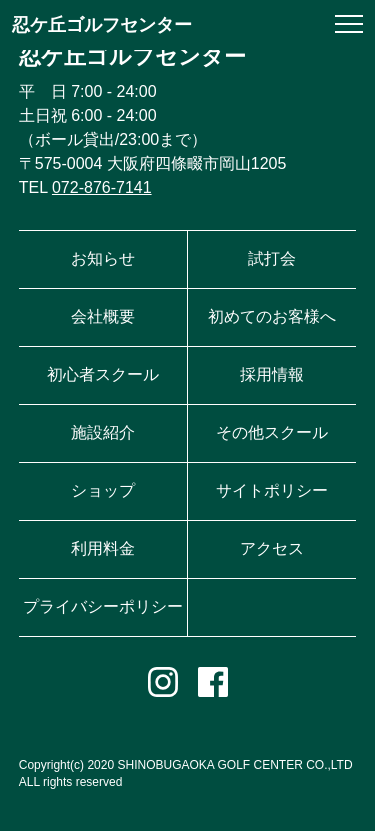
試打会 (272, 258)
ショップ (103, 490)
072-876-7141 (102, 187)
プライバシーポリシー (103, 606)
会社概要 (103, 316)
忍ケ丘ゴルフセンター (102, 25)
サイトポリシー (272, 490)
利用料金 (103, 548)
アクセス (272, 548)
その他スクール (272, 432)
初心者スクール (103, 374)
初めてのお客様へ (272, 316)
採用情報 (272, 374)
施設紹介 (103, 432)
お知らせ (103, 258)
